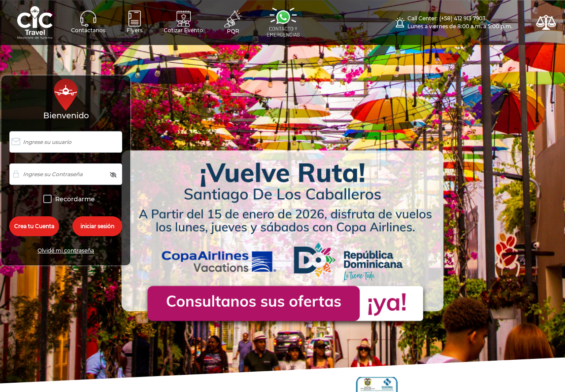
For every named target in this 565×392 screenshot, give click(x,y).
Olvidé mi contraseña (66, 251)
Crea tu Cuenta (34, 226)
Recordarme (73, 199)
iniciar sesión (97, 226)
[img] (113, 175)
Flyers (135, 22)
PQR (233, 22)
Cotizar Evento (183, 22)
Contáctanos (88, 22)
